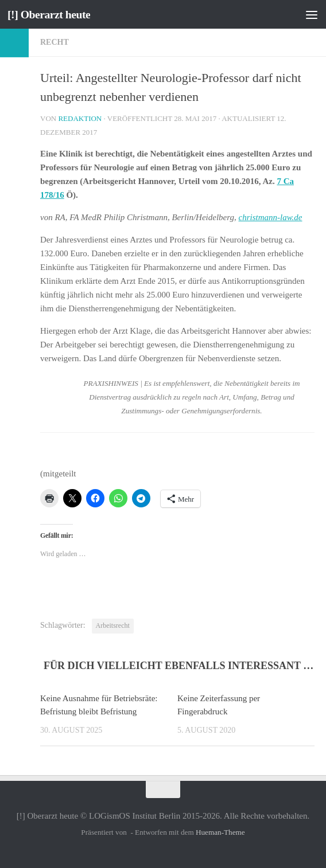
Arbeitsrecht (113, 625)
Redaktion (80, 118)
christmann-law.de (271, 217)
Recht (55, 42)
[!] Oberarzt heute (52, 14)
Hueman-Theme (220, 832)
